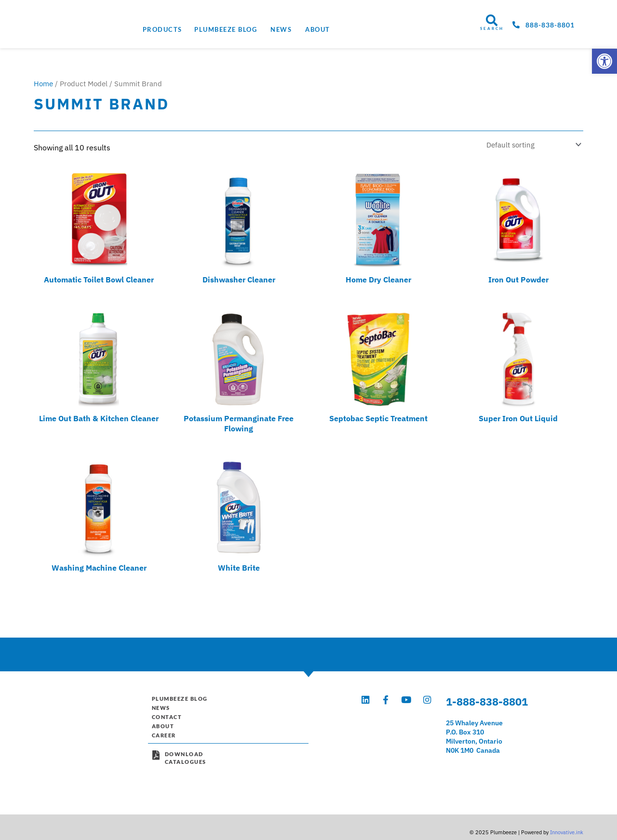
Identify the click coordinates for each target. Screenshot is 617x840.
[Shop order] (530, 145)
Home (43, 84)
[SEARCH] (492, 20)
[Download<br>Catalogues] (156, 760)
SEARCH (492, 28)
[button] (604, 61)
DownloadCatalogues (188, 763)
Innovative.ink (567, 813)
